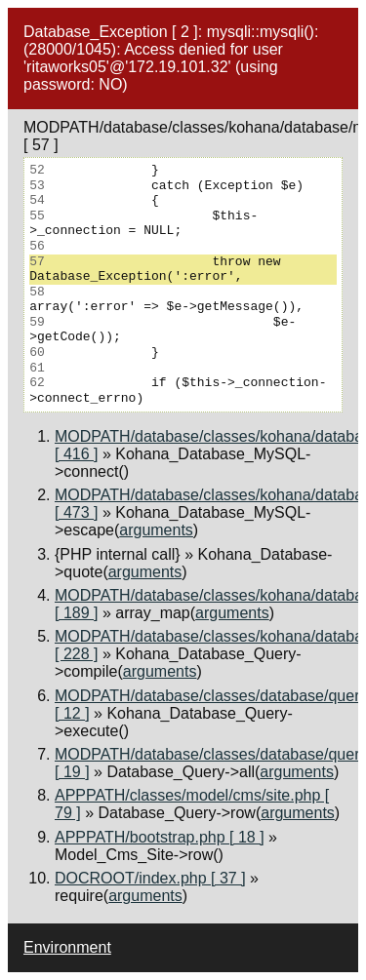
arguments (156, 530)
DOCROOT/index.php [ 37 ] (150, 878)
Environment (67, 947)
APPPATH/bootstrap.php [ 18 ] (160, 837)
